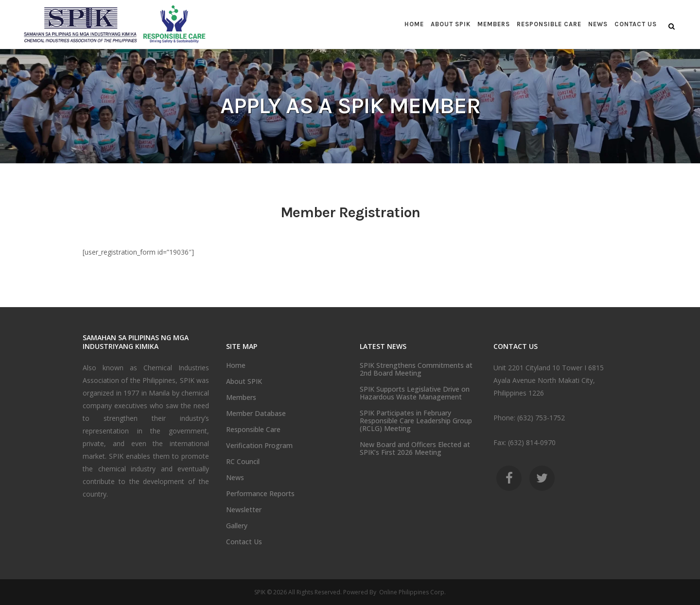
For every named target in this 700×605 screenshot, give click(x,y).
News (235, 478)
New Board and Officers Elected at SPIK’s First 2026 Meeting (415, 449)
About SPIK (244, 381)
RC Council (243, 462)
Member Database (256, 414)
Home (236, 365)
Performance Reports (260, 494)
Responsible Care (253, 430)
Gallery (237, 526)
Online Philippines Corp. (412, 592)
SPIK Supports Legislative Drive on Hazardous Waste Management (415, 393)
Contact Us (244, 542)
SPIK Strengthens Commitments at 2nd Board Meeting (416, 369)
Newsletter (244, 510)
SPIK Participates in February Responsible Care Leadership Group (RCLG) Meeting (416, 421)
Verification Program (259, 446)
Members (241, 398)
